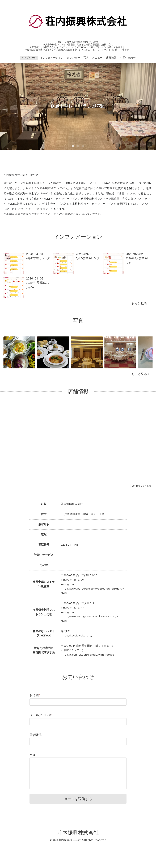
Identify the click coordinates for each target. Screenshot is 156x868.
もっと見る (140, 304)
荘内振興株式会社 (78, 833)
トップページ (29, 58)
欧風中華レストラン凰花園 (78, 106)
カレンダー (73, 58)
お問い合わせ (128, 58)
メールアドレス (41, 715)
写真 (86, 58)
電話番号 (36, 735)
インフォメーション (52, 58)
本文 (33, 755)
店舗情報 (111, 58)
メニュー (97, 58)
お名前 (35, 696)
